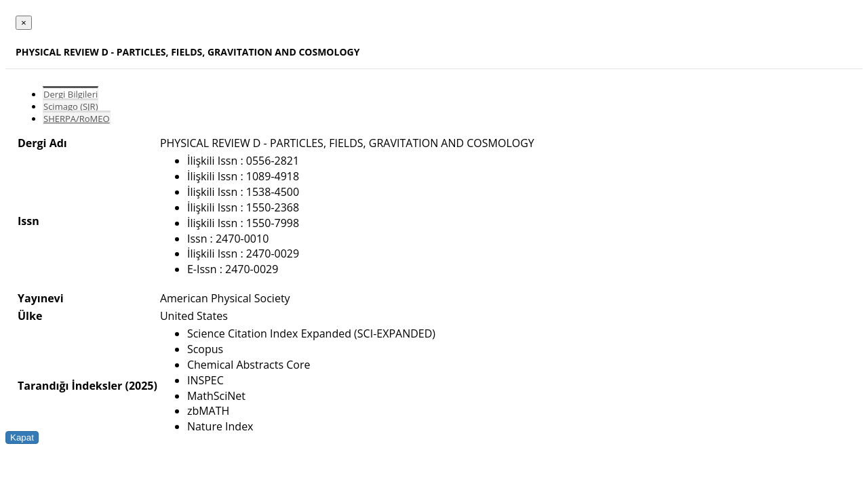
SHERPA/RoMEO (77, 119)
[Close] (24, 23)
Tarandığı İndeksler (70, 386)
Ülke (30, 316)
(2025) (141, 386)
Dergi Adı (42, 143)
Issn (28, 221)
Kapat (22, 438)
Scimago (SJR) (71, 106)
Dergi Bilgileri (71, 94)
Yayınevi (41, 298)
